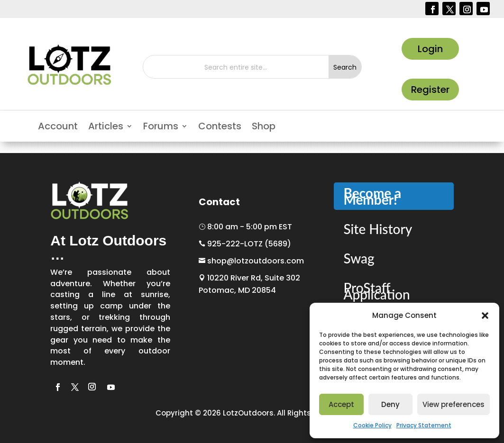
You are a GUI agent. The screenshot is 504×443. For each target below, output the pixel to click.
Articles (106, 128)
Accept (341, 404)
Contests (220, 128)
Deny (390, 404)
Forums (161, 128)
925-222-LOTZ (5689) (245, 244)
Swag (359, 258)
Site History (378, 229)
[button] (485, 316)
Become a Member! (372, 196)
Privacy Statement (424, 425)
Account (58, 128)
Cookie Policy (372, 425)
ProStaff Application (376, 291)
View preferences (454, 404)
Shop (264, 128)
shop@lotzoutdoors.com (251, 261)
